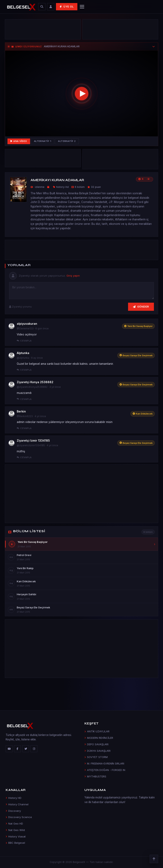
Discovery (13, 811)
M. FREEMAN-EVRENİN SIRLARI (104, 763)
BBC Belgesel (15, 843)
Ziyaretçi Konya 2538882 (35, 382)
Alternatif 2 (67, 141)
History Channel (17, 804)
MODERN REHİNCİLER (99, 738)
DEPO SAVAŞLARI (96, 744)
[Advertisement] (43, 30)
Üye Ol (67, 7)
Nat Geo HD (14, 824)
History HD (14, 798)
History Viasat (16, 836)
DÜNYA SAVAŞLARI (97, 751)
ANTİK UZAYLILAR (97, 731)
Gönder (141, 307)
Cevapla (24, 341)
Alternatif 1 (43, 141)
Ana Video (19, 141)
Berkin (21, 411)
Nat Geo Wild (15, 830)
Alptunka (23, 353)
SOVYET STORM (96, 757)
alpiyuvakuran (27, 324)
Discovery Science (19, 817)
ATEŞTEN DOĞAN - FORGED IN (105, 770)
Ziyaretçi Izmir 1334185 (33, 440)
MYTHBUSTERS (95, 776)
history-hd (62, 187)
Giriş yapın (73, 276)
